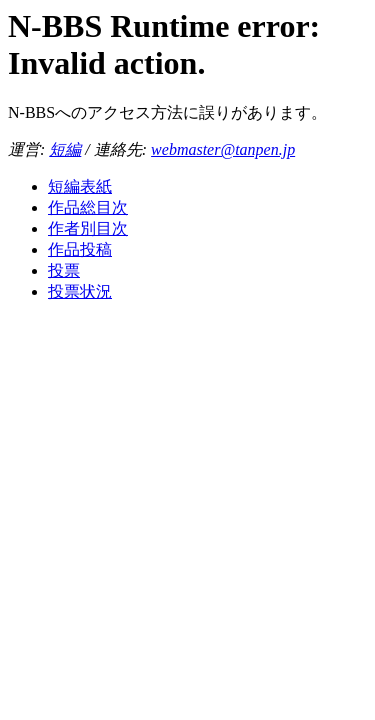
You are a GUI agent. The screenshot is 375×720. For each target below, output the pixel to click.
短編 (65, 149)
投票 (64, 270)
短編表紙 (80, 186)
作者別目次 (88, 228)
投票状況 (80, 291)
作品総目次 (88, 207)
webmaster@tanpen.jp (223, 149)
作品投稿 (80, 249)
